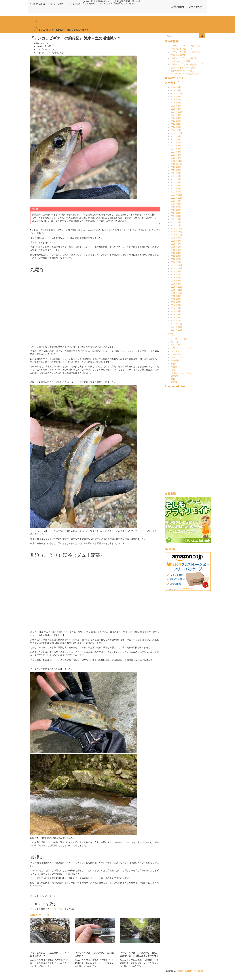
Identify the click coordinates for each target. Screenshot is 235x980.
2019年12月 (177, 265)
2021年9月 (176, 201)
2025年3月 (176, 109)
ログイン (58, 909)
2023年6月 (176, 146)
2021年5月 (176, 213)
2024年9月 (176, 115)
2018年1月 (176, 321)
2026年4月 (176, 87)
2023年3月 (176, 155)
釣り (174, 382)
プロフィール (195, 7)
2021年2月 (176, 222)
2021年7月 (176, 207)
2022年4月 (176, 182)
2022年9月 (176, 167)
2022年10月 (177, 164)
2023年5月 (176, 149)
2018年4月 (176, 311)
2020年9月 (176, 238)
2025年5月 (176, 103)
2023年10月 (177, 133)
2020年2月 (176, 259)
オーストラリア (179, 339)
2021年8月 (176, 204)
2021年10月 (177, 198)
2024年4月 (176, 124)
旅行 (174, 364)
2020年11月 (177, 232)
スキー (175, 342)
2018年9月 (176, 296)
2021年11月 (177, 195)
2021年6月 (176, 210)
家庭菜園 (176, 360)
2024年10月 (177, 112)
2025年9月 (176, 97)
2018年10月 (177, 293)
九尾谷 (55, 52)
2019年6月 (176, 278)
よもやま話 (177, 354)
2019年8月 (176, 271)
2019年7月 (176, 275)
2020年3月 (176, 256)
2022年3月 (176, 186)
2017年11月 (177, 327)
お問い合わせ (178, 7)
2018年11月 (177, 290)
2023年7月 (176, 143)
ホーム (40, 18)
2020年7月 (176, 244)
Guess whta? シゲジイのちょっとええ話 (55, 4)
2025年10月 (177, 93)
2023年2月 (176, 158)
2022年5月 (176, 179)
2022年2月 (176, 189)
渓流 (174, 370)
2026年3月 (176, 90)
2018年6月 (176, 305)
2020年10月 (177, 235)
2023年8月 (176, 139)
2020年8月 (176, 241)
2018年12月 (177, 287)
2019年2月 (176, 284)
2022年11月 (177, 161)
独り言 (175, 376)
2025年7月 (176, 100)
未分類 (175, 367)
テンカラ (41, 24)
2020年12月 (177, 229)
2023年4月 (176, 152)
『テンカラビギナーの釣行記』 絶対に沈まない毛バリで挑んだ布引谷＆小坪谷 (139, 954)
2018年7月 (176, 302)
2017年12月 (177, 324)
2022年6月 (176, 176)
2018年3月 (176, 314)
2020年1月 (176, 262)
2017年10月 (177, 330)
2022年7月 (176, 173)
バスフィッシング (180, 351)
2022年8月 (176, 170)
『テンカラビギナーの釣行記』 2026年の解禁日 (94, 954)
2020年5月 (176, 250)
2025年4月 (176, 106)
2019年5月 (176, 281)
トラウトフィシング (181, 348)
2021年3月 (176, 219)
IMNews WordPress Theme (190, 971)
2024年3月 (176, 127)
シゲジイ (44, 43)
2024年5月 (176, 121)
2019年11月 (177, 268)
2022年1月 (176, 192)
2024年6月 (176, 118)
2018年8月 (176, 299)
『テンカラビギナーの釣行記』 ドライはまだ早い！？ (49, 954)
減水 (62, 52)
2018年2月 (176, 318)
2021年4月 (176, 216)
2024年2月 (176, 130)
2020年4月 (176, 253)
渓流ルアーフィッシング (183, 373)
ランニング (177, 357)
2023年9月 (176, 136)
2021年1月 (176, 225)
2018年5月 (176, 308)
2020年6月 (176, 247)
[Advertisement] (185, 442)
